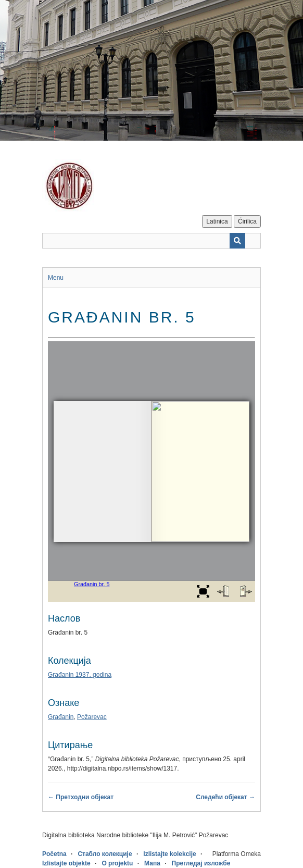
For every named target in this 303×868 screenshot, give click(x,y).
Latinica (217, 221)
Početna (54, 854)
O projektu (117, 863)
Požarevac (92, 717)
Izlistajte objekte (66, 863)
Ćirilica (247, 221)
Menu (56, 278)
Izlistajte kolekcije (169, 854)
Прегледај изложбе (201, 863)
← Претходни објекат (81, 797)
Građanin (61, 717)
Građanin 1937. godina (80, 675)
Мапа (152, 863)
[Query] (151, 241)
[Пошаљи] (237, 241)
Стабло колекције (105, 854)
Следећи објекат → (225, 797)
